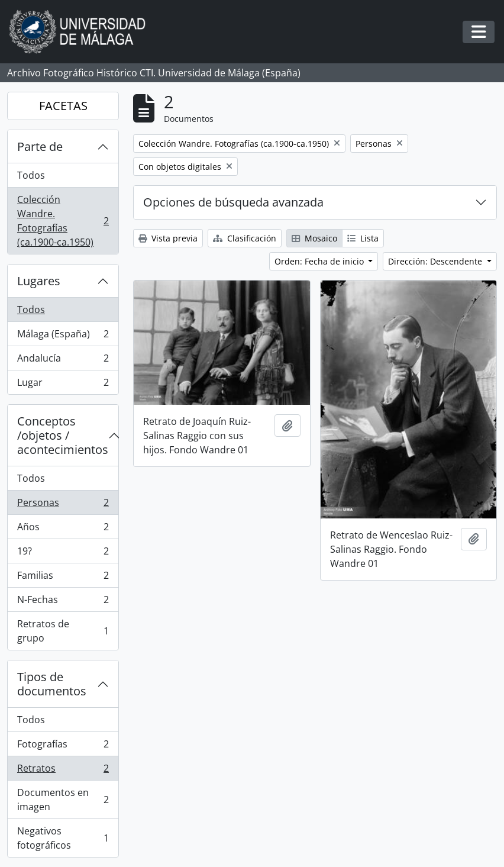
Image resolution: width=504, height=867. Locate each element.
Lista (363, 238)
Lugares (39, 281)
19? (63, 554)
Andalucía (63, 361)
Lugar (63, 385)
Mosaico (314, 238)
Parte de (40, 146)
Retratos (63, 771)
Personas (63, 505)
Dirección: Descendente (436, 261)
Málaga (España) (63, 336)
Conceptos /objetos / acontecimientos (63, 435)
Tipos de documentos (52, 684)
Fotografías (63, 747)
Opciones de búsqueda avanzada (233, 202)
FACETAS (63, 106)
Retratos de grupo (63, 631)
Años (63, 529)
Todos (31, 175)
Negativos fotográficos (63, 838)
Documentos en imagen (63, 800)
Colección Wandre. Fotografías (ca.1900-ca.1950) (63, 221)
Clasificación (245, 238)
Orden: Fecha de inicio (320, 261)
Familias (63, 578)
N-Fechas (63, 602)
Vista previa (168, 238)
